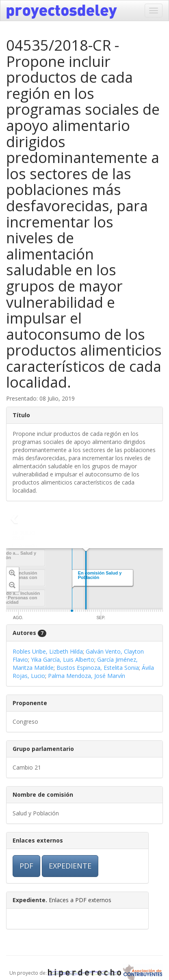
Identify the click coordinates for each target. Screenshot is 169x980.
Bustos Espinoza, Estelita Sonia (98, 668)
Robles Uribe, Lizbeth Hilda (48, 651)
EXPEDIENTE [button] (70, 866)
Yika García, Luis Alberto (63, 659)
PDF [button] (26, 866)
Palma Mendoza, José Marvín (87, 676)
